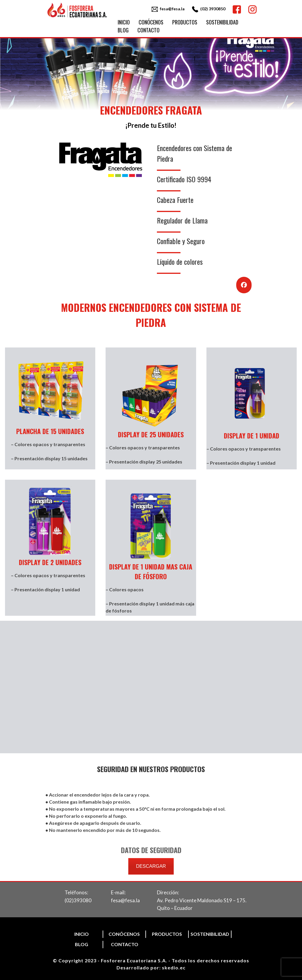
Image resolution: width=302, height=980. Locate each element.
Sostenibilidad (222, 22)
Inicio (124, 22)
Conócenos (151, 22)
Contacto (148, 30)
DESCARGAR (151, 866)
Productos (185, 22)
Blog (123, 30)
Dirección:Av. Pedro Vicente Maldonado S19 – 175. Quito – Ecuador (202, 900)
